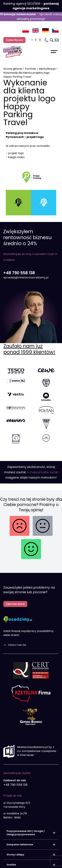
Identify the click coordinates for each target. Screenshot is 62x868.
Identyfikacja (47, 69)
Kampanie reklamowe (20, 802)
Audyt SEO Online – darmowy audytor (20, 858)
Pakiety (11, 843)
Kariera (50, 859)
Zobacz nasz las (17, 603)
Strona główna (13, 69)
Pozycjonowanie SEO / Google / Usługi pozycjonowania (26, 790)
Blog (6, 863)
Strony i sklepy (15, 812)
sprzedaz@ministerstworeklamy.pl (26, 286)
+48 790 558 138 (19, 281)
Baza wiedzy (10, 866)
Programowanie (16, 832)
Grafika (11, 822)
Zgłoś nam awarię (15, 562)
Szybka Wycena (14, 40)
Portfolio (31, 69)
